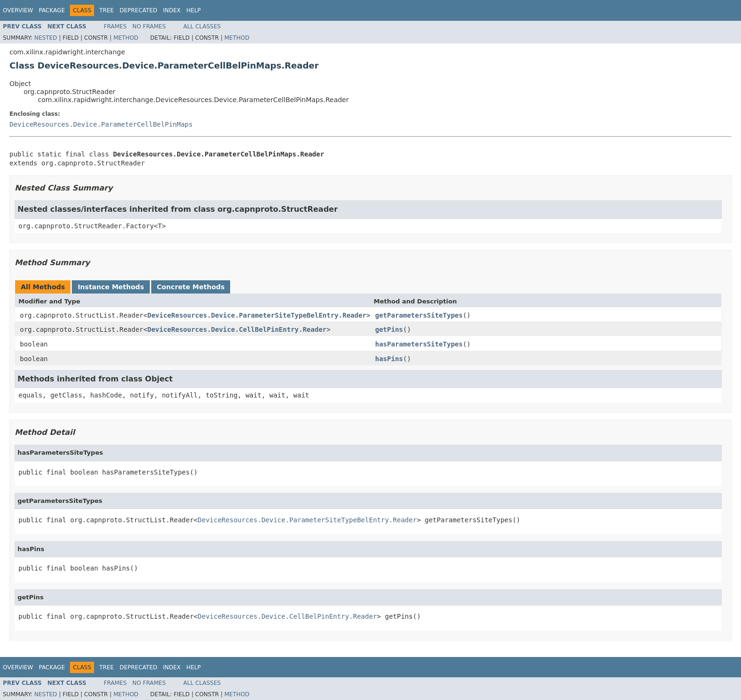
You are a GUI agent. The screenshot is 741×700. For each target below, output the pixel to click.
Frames (116, 26)
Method (126, 38)
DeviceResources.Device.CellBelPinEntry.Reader (237, 329)
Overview (18, 10)
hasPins (389, 359)
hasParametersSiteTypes (419, 344)
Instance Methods (111, 287)
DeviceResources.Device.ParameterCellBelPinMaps (101, 124)
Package (52, 10)
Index (172, 10)
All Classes (202, 26)
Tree (107, 10)
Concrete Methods (191, 287)
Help (194, 10)
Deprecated (138, 10)
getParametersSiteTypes (419, 315)
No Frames (149, 26)
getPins (389, 329)
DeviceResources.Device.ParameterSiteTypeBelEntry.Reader (257, 315)
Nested (45, 38)
